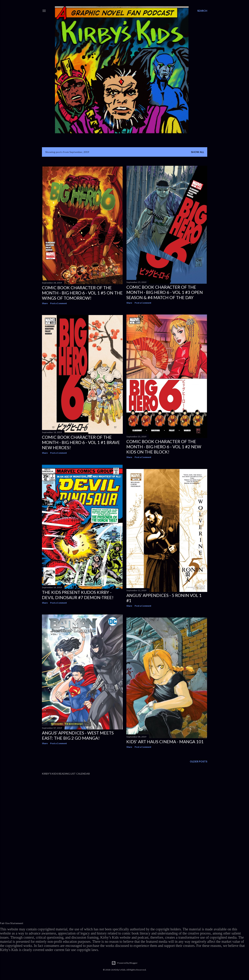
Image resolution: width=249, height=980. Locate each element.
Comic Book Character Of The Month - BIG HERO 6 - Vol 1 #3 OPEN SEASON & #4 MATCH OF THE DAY (165, 292)
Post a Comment (59, 303)
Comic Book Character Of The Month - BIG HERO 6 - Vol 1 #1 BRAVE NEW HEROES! (81, 442)
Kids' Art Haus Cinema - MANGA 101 (165, 742)
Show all (197, 152)
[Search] (202, 11)
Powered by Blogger (124, 963)
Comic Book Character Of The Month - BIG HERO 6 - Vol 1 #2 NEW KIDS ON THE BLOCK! (164, 447)
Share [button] (45, 303)
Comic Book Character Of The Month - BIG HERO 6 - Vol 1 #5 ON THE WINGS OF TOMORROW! (82, 293)
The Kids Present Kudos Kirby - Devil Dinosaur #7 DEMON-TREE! (78, 595)
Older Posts (199, 761)
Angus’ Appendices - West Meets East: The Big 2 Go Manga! (78, 735)
